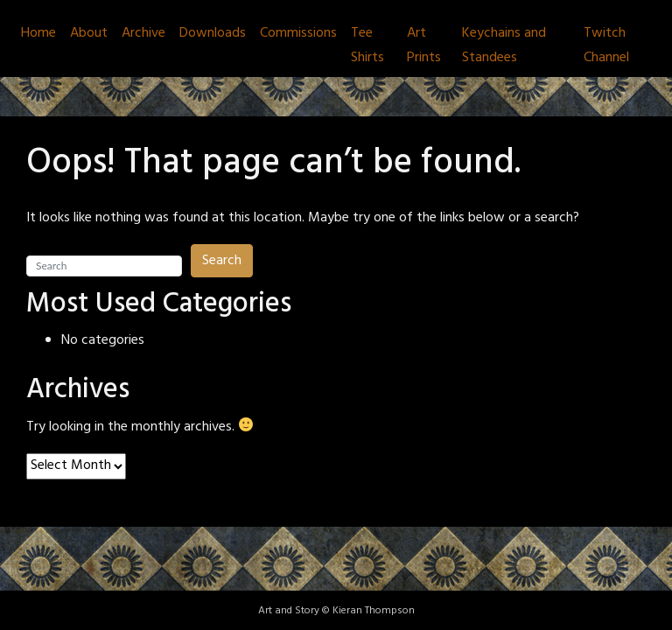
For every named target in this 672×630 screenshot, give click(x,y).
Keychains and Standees (504, 45)
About (89, 33)
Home (38, 33)
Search (222, 261)
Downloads (213, 33)
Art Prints (424, 45)
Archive (143, 33)
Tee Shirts (367, 45)
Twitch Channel (606, 45)
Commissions (298, 33)
